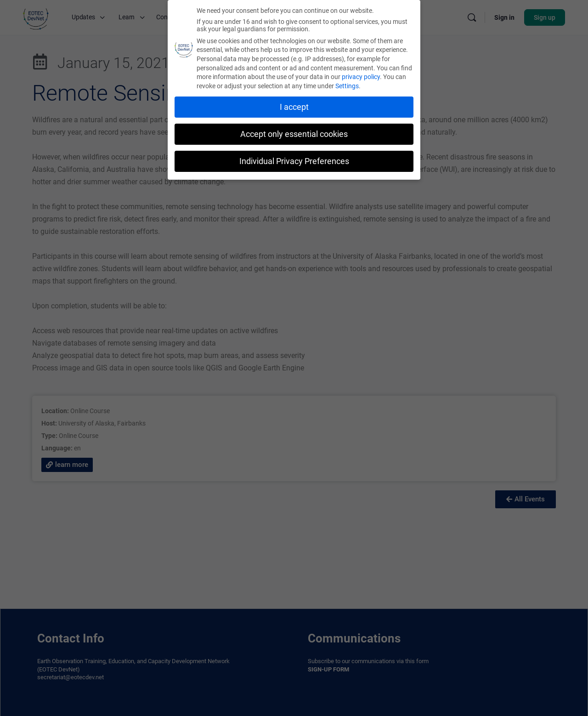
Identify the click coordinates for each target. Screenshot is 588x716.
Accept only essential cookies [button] (294, 134)
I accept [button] (294, 107)
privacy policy (361, 77)
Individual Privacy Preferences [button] (294, 161)
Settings (347, 86)
